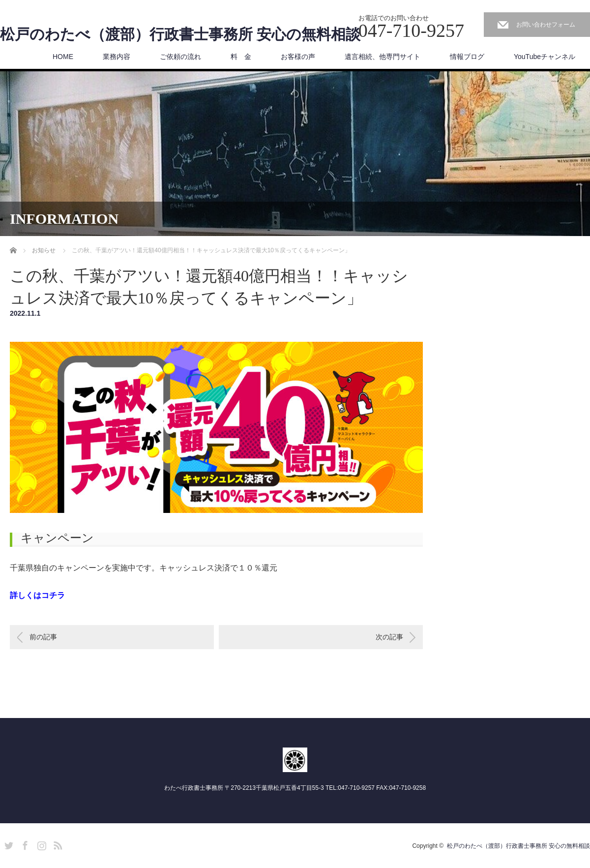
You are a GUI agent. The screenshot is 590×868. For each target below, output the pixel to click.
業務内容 (117, 57)
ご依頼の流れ (180, 57)
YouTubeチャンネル (545, 57)
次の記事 (389, 637)
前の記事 (43, 637)
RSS (57, 844)
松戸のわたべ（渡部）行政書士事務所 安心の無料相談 (180, 34)
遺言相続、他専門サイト (383, 57)
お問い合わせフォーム (546, 25)
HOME (63, 57)
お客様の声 (298, 57)
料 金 (241, 57)
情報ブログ (467, 57)
